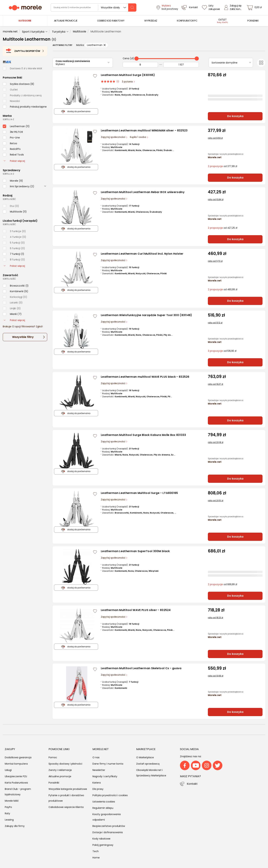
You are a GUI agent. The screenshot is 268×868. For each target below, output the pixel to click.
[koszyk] (255, 8)
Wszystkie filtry (23, 337)
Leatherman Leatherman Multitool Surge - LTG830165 (139, 493)
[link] (66, 21)
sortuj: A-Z (8, 119)
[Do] (181, 65)
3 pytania (128, 82)
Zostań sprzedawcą (148, 764)
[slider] (137, 59)
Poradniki (54, 783)
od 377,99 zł (222, 166)
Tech (96, 851)
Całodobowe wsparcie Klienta (66, 807)
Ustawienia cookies (104, 802)
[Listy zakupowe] (211, 8)
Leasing (9, 820)
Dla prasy (98, 789)
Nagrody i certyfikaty (105, 776)
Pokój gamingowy (103, 845)
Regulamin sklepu (103, 808)
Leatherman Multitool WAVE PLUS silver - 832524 (136, 610)
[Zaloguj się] (234, 8)
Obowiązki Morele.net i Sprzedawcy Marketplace (151, 773)
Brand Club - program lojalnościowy (18, 792)
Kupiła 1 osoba (138, 137)
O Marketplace (145, 757)
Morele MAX (12, 801)
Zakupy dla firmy (15, 826)
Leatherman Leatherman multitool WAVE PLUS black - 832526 (145, 377)
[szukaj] (132, 8)
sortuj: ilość (9, 199)
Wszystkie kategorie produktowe (68, 789)
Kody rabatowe (101, 839)
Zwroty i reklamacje (60, 770)
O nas (96, 757)
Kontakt (192, 784)
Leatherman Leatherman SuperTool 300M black (135, 551)
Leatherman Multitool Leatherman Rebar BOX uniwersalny (143, 192)
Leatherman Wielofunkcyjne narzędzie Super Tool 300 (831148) (146, 315)
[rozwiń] (45, 186)
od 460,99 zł (223, 290)
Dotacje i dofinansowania (108, 832)
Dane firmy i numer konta (108, 764)
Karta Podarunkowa (16, 783)
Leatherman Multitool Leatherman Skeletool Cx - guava (141, 668)
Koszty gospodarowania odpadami (107, 817)
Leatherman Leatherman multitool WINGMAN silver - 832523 (144, 130)
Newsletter (99, 770)
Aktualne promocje (60, 776)
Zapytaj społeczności (113, 137)
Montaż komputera (16, 764)
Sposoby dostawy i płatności (65, 764)
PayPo (8, 807)
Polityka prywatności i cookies (110, 795)
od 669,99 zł (222, 584)
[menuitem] (66, 21)
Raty (7, 813)
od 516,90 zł (222, 351)
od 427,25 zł (223, 228)
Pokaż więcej (14, 161)
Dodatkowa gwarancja (18, 757)
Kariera (97, 783)
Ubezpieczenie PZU (16, 776)
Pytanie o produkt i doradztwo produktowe (66, 798)
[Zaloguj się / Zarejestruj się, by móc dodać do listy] (95, 76)
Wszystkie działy (110, 8)
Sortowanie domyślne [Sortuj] (225, 63)
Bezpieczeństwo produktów (109, 826)
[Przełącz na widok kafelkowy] (261, 63)
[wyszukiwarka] (93, 8)
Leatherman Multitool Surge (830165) (128, 75)
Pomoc (53, 757)
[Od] (140, 65)
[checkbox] (19, 84)
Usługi (8, 770)
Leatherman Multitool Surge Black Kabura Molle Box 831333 (143, 435)
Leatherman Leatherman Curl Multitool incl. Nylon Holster (142, 254)
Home (96, 858)
